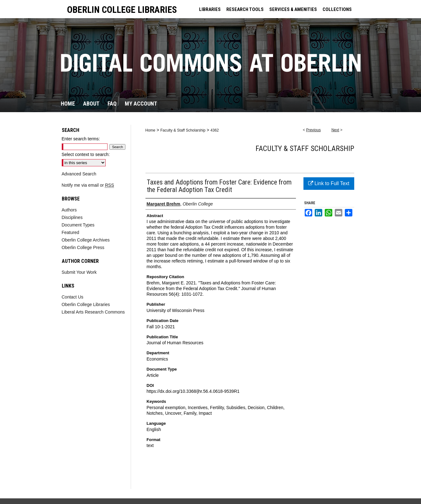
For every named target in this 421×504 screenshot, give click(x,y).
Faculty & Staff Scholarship (183, 130)
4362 (215, 130)
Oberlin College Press (83, 247)
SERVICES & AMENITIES (293, 9)
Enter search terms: (81, 139)
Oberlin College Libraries (86, 304)
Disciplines (72, 217)
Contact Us (73, 297)
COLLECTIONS (337, 9)
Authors (69, 210)
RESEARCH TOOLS (245, 9)
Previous (313, 130)
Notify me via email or (88, 185)
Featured (71, 232)
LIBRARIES (210, 9)
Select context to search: (86, 154)
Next (335, 130)
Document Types (78, 225)
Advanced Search (79, 174)
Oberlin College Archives (86, 240)
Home (150, 130)
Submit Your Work (79, 272)
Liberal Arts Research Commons (93, 312)
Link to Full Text (329, 183)
